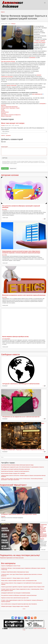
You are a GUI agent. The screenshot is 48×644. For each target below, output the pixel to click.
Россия (3, 109)
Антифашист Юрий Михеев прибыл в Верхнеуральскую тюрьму (19, 514)
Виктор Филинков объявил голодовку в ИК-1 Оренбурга (13, 473)
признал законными (12, 85)
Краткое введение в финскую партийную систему (15, 337)
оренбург (3, 111)
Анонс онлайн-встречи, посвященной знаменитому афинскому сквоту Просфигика (19, 604)
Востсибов (5, 210)
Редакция (13, 24)
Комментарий (5, 147)
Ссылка (3, 126)
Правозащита (12, 108)
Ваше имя (3, 142)
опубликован (32, 58)
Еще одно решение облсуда (8, 61)
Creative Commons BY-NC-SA (40, 628)
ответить (3, 135)
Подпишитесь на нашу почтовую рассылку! (20, 555)
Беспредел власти (5, 108)
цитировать (8, 135)
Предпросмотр (13, 168)
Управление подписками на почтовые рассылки (12, 558)
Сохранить (5, 168)
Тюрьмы (18, 108)
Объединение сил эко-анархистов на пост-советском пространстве (21, 417)
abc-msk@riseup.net (37, 94)
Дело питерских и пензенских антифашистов (11, 115)
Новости (3, 12)
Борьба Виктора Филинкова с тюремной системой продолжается (15, 471)
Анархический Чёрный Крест (11, 107)
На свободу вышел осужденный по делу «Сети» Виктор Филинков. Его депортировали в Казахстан (23, 467)
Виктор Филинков (5, 112)
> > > (24, 609)
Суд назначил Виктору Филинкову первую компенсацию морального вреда (17, 465)
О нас (24, 630)
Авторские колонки (10, 175)
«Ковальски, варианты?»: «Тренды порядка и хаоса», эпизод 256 (15, 578)
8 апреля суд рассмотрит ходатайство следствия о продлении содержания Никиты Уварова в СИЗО (23, 587)
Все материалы (8, 563)
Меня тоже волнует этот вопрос (13, 123)
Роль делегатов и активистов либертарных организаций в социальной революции (19, 595)
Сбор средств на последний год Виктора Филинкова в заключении (15, 469)
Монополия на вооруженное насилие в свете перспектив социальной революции (24, 295)
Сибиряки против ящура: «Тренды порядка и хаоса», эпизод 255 (15, 606)
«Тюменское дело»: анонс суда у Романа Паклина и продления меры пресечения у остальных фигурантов (43, 531)
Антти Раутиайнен (6, 339)
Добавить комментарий (6, 116)
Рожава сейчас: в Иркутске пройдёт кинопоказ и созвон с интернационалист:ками (19, 581)
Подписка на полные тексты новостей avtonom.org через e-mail (15, 598)
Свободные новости (10, 354)
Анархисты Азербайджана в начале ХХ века (11, 566)
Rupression (3, 113)
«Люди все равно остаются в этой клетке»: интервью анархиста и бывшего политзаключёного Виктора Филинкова (23, 476)
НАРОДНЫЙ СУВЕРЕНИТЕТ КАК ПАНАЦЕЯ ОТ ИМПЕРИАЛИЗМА (21, 384)
